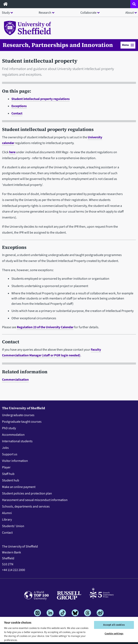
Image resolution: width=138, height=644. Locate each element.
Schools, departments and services (26, 507)
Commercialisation (15, 380)
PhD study (9, 428)
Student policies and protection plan (27, 493)
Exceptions (19, 106)
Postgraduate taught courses (22, 422)
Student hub (11, 480)
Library (7, 520)
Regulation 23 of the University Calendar (45, 327)
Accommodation (13, 435)
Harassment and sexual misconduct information (35, 500)
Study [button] (6, 13)
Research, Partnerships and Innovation (58, 45)
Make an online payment (19, 487)
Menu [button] (128, 45)
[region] (69, 630)
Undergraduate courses (18, 415)
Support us (10, 454)
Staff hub (8, 474)
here (12, 152)
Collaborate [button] (88, 13)
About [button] (130, 13)
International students (17, 441)
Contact (17, 113)
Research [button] (45, 13)
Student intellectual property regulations (41, 99)
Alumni (7, 513)
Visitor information (15, 461)
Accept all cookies (114, 625)
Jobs (5, 448)
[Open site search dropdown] (134, 4)
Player (6, 467)
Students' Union (13, 526)
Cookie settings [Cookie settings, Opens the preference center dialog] (114, 634)
